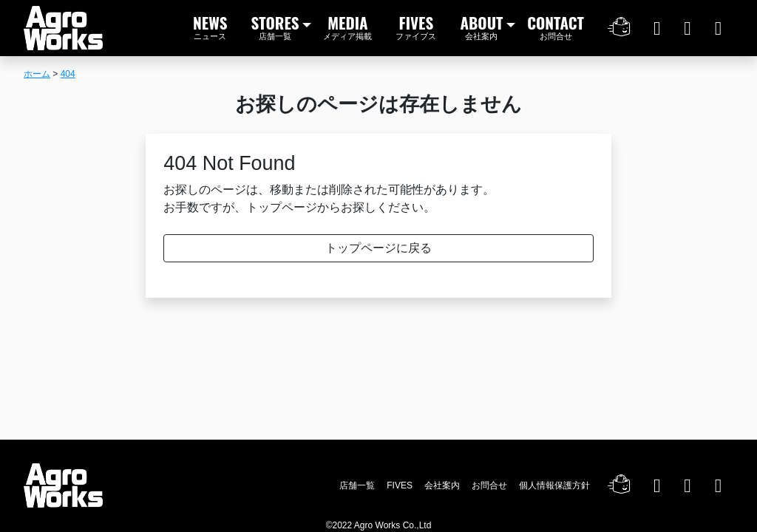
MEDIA (347, 26)
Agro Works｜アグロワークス (63, 28)
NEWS (210, 26)
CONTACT (556, 26)
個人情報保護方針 (554, 485)
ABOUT (481, 26)
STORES (275, 26)
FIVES (416, 26)
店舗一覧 (357, 485)
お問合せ (489, 485)
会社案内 (442, 485)
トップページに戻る (378, 248)
